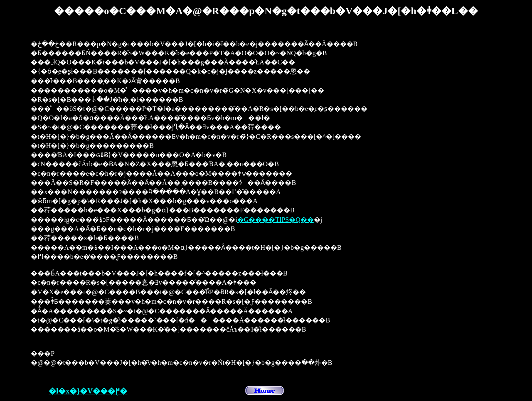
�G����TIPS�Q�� (276, 220)
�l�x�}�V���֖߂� (88, 391)
